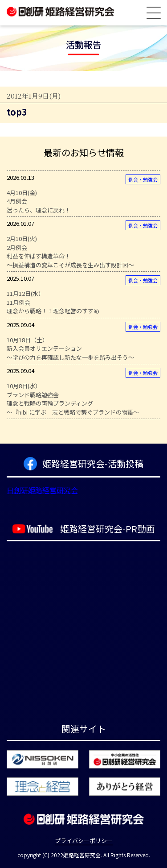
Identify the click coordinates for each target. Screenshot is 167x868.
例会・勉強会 (143, 179)
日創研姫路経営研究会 (42, 490)
